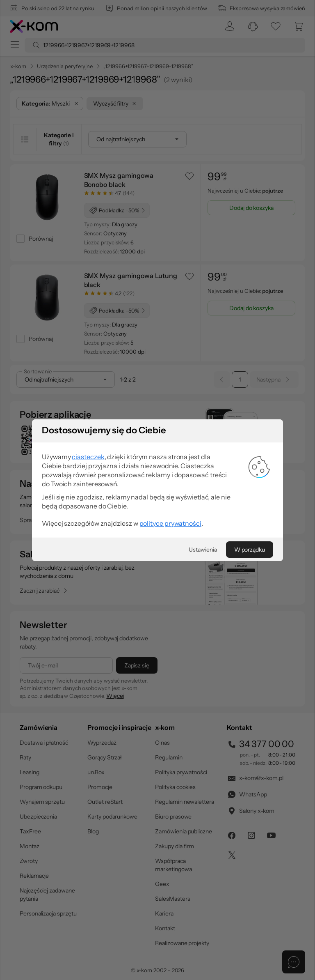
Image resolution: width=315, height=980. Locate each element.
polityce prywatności (170, 636)
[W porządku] (250, 663)
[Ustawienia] (203, 663)
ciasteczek (88, 570)
